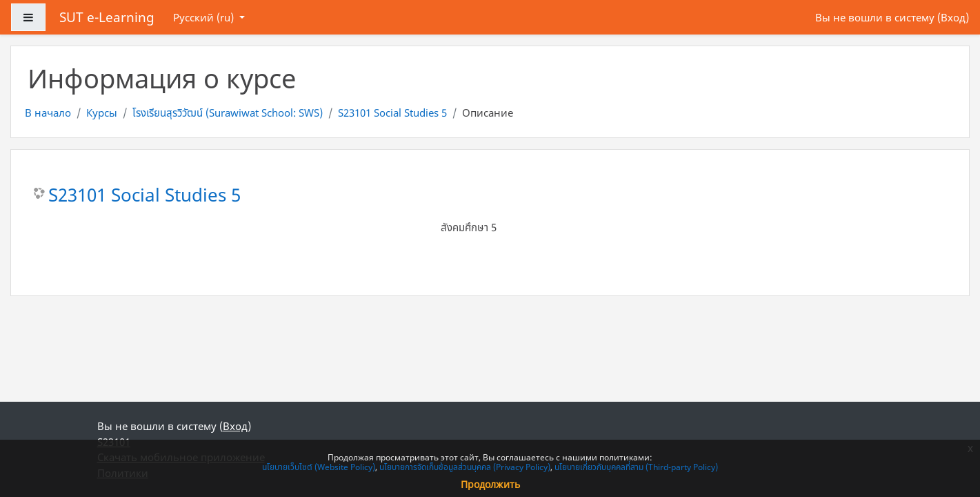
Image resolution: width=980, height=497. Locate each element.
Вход (953, 17)
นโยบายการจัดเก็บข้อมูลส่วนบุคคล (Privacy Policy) (465, 467)
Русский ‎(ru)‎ (205, 17)
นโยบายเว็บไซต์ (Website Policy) (319, 467)
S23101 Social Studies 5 (392, 113)
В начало (48, 113)
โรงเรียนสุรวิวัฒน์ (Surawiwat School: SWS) (228, 113)
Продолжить (490, 484)
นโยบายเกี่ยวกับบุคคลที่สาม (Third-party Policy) (636, 467)
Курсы (102, 113)
